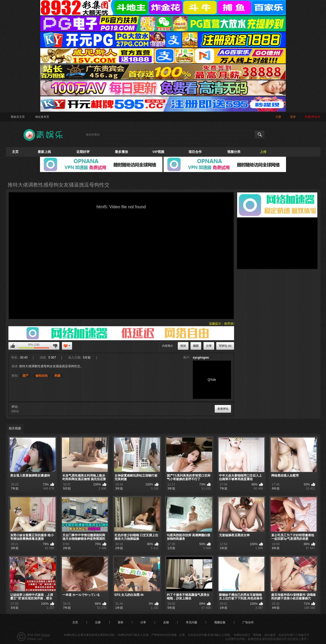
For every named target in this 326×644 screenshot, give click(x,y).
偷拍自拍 (42, 376)
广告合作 (248, 622)
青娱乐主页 (18, 117)
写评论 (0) (225, 346)
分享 (209, 346)
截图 (196, 346)
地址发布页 (42, 117)
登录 (293, 117)
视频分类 (234, 152)
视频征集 (220, 622)
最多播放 (121, 152)
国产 (25, 376)
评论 (15, 407)
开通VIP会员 (313, 117)
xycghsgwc (201, 358)
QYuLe (46, 635)
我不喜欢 (55, 346)
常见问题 (192, 622)
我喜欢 (13, 346)
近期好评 (83, 152)
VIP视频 (158, 152)
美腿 (57, 376)
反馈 (166, 622)
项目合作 (195, 152)
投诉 (183, 346)
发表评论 (223, 409)
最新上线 (44, 152)
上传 (263, 152)
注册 (278, 117)
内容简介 (168, 346)
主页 (15, 152)
